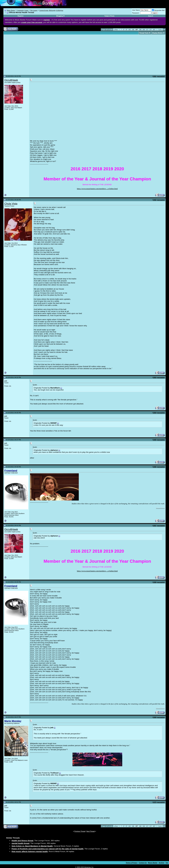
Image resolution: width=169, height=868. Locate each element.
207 (154, 30)
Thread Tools (144, 33)
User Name (136, 10)
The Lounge (34, 10)
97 (126, 30)
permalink (161, 76)
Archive (162, 863)
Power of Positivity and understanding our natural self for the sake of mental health (47, 849)
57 (124, 30)
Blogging (60, 16)
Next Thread (91, 831)
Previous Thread (80, 831)
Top (167, 863)
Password (135, 13)
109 (144, 30)
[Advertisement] (27, 55)
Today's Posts (109, 16)
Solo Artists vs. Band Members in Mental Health (32, 846)
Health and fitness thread (22, 841)
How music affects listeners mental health (30, 851)
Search (151, 16)
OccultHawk (11, 80)
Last (160, 30)
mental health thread (20, 843)
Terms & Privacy (132, 863)
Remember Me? (159, 10)
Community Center (23, 10)
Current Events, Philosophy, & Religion (51, 10)
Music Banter (11, 10)
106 (133, 30)
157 (151, 30)
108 (140, 30)
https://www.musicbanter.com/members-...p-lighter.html (97, 189)
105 (130, 30)
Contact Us (143, 863)
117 (147, 30)
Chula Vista (11, 204)
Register (21, 16)
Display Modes (157, 33)
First (116, 30)
